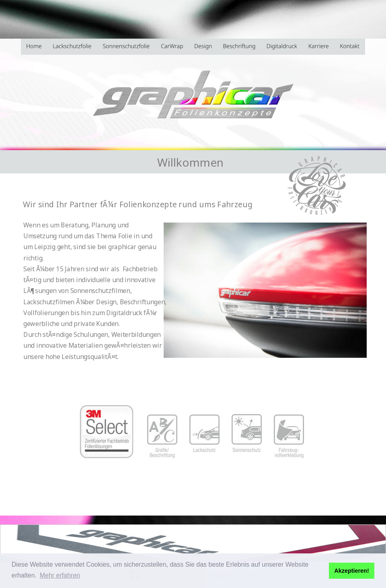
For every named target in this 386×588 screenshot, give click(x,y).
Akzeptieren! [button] (351, 571)
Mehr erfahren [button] (60, 575)
